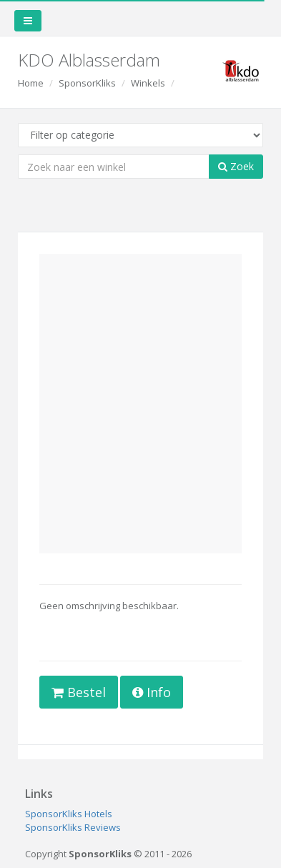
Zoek (236, 166)
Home (31, 83)
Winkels (148, 83)
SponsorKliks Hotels (69, 814)
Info (152, 692)
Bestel (79, 692)
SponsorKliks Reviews (73, 827)
